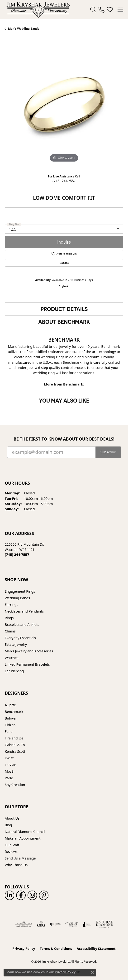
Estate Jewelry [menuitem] (16, 644)
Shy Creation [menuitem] (15, 785)
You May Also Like (64, 400)
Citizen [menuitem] (10, 725)
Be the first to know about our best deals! (64, 439)
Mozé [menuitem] (9, 771)
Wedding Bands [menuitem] (17, 598)
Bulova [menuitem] (10, 718)
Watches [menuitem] (12, 658)
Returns (64, 263)
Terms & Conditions (56, 949)
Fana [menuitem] (9, 732)
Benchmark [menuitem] (14, 712)
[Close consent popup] (92, 972)
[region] (64, 104)
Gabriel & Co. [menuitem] (15, 745)
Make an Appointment (23, 838)
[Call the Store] (17, 555)
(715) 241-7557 (64, 181)
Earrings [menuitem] (11, 605)
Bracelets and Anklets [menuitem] (22, 625)
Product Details (64, 309)
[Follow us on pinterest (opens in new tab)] (44, 895)
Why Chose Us (16, 865)
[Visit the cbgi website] (41, 924)
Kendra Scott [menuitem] (15, 751)
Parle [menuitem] (9, 778)
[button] (93, 10)
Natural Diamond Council (25, 832)
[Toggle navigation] (120, 10)
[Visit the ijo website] (55, 924)
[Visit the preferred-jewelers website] (72, 924)
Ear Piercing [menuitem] (14, 671)
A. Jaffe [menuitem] (10, 705)
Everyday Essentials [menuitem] (20, 638)
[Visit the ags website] (24, 924)
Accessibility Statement (96, 949)
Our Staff (12, 845)
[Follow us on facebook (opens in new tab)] (21, 895)
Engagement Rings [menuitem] (20, 591)
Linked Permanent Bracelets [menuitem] (27, 664)
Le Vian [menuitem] (11, 765)
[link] (102, 10)
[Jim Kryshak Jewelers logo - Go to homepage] (38, 10)
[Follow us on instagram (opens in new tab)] (32, 895)
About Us (12, 818)
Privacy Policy (24, 949)
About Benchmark (64, 322)
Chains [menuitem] (10, 631)
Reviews (11, 852)
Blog (8, 825)
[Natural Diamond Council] (105, 924)
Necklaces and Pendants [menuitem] (24, 611)
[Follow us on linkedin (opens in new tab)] (9, 895)
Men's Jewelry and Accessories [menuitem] (29, 651)
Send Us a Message (20, 858)
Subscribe (108, 452)
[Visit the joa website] (87, 924)
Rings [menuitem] (9, 618)
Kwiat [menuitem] (9, 758)
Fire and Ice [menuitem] (14, 738)
